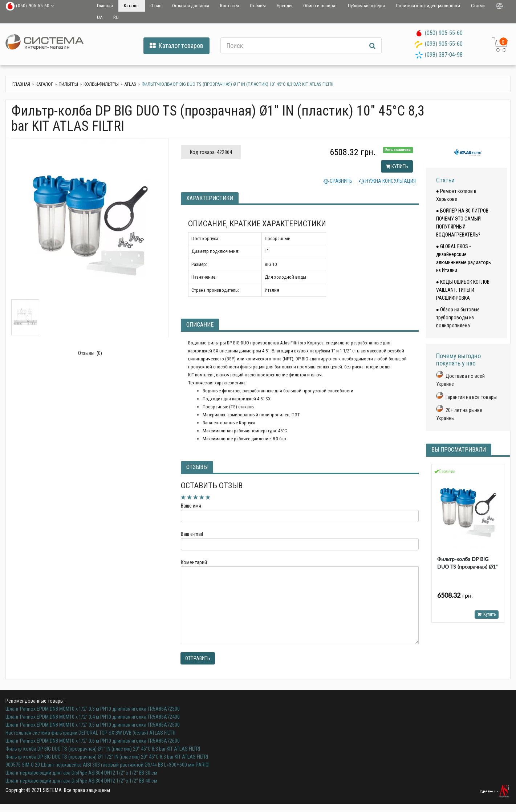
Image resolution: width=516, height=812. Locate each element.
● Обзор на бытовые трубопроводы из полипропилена (458, 318)
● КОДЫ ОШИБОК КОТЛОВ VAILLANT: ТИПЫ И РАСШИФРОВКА (463, 290)
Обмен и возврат (320, 6)
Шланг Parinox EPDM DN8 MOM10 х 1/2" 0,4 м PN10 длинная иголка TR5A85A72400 (93, 717)
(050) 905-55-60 (444, 33)
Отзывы (258, 6)
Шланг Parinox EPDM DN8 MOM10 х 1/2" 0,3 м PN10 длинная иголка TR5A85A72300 (93, 709)
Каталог (132, 6)
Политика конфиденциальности (428, 6)
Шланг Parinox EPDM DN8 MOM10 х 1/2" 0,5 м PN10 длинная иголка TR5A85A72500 (93, 725)
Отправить (198, 658)
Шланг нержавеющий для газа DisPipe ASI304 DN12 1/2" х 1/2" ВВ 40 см (81, 781)
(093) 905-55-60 (444, 44)
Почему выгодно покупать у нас (458, 359)
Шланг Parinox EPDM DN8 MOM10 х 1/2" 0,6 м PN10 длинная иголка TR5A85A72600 (93, 741)
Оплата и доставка (191, 6)
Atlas (130, 84)
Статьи (478, 6)
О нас (156, 6)
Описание (200, 325)
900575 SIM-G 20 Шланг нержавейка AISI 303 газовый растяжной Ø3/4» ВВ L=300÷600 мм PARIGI (107, 765)
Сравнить (340, 181)
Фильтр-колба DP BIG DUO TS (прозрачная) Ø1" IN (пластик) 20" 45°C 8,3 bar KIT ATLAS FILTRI (103, 749)
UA (100, 17)
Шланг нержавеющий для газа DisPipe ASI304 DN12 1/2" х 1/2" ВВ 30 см (81, 773)
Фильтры (68, 84)
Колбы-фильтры (101, 84)
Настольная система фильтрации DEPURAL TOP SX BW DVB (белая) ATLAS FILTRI (90, 733)
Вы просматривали (459, 450)
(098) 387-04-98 (444, 55)
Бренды (285, 6)
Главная (105, 6)
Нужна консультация (390, 181)
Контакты (229, 6)
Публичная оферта (366, 6)
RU (116, 17)
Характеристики (210, 198)
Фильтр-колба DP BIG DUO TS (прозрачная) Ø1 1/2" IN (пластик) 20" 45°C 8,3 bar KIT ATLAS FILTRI (107, 757)
